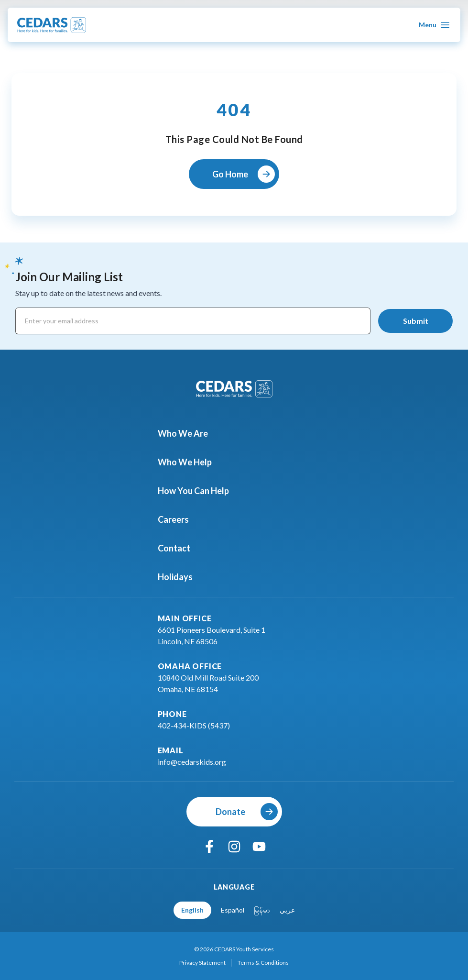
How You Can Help (199, 491)
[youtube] (259, 847)
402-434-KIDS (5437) (194, 725)
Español (233, 910)
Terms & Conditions (263, 963)
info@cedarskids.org (192, 762)
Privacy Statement (202, 963)
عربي (287, 910)
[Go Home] (234, 174)
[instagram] (234, 847)
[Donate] (234, 812)
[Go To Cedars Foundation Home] (234, 389)
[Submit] (415, 321)
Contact (180, 548)
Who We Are (189, 433)
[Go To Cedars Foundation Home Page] (52, 25)
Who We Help (190, 462)
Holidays (181, 577)
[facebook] (209, 847)
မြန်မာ (262, 910)
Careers (179, 519)
